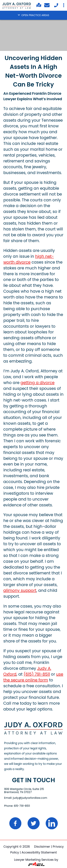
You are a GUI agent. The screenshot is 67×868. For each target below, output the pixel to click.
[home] (34, 734)
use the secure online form (33, 677)
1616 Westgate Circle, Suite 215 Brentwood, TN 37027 (24, 791)
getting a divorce (37, 383)
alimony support (20, 590)
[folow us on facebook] (16, 831)
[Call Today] (56, 7)
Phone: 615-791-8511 (17, 806)
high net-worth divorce (29, 259)
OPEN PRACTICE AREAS (33, 15)
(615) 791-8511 (37, 674)
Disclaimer (42, 847)
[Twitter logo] (34, 831)
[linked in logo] (52, 831)
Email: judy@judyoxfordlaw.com (26, 798)
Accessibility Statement (39, 852)
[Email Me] (47, 6)
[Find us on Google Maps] (39, 7)
